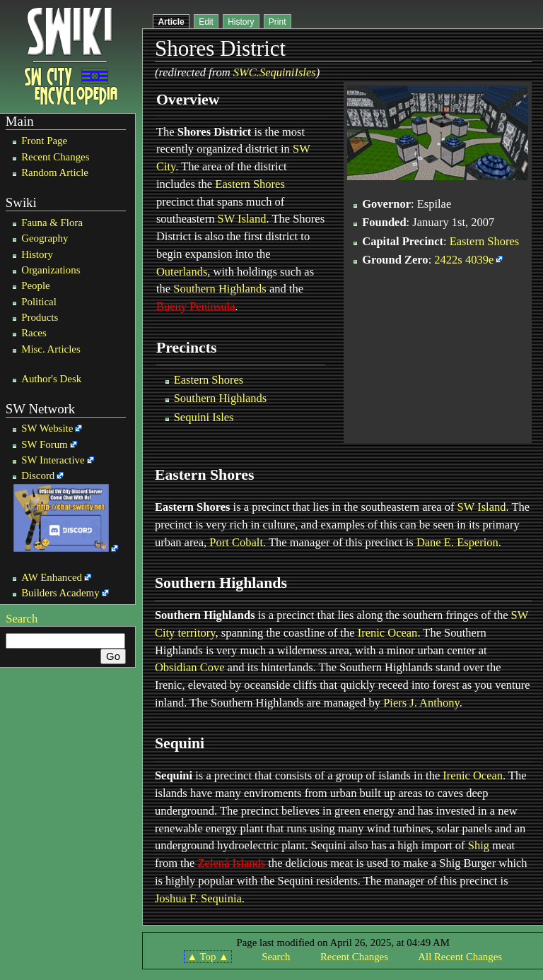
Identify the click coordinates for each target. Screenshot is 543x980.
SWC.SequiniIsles (275, 72)
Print (278, 22)
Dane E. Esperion (457, 542)
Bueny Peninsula (195, 306)
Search (22, 619)
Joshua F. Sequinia (198, 898)
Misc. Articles (51, 349)
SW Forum (45, 444)
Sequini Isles (204, 417)
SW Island (242, 219)
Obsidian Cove (190, 667)
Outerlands (182, 272)
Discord (38, 476)
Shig (479, 845)
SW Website (47, 428)
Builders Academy (60, 593)
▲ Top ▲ (208, 957)
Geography (45, 238)
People (36, 285)
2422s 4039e (464, 260)
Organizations (51, 270)
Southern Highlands (220, 289)
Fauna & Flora (52, 223)
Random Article (55, 172)
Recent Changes (55, 157)
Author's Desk (51, 379)
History (37, 254)
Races (34, 333)
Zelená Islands (231, 863)
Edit (206, 22)
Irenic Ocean (388, 633)
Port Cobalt (236, 542)
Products (40, 317)
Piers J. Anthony (421, 703)
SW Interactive (53, 460)
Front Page (44, 141)
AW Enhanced (52, 577)
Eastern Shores (250, 184)
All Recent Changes (460, 957)
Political (39, 302)
